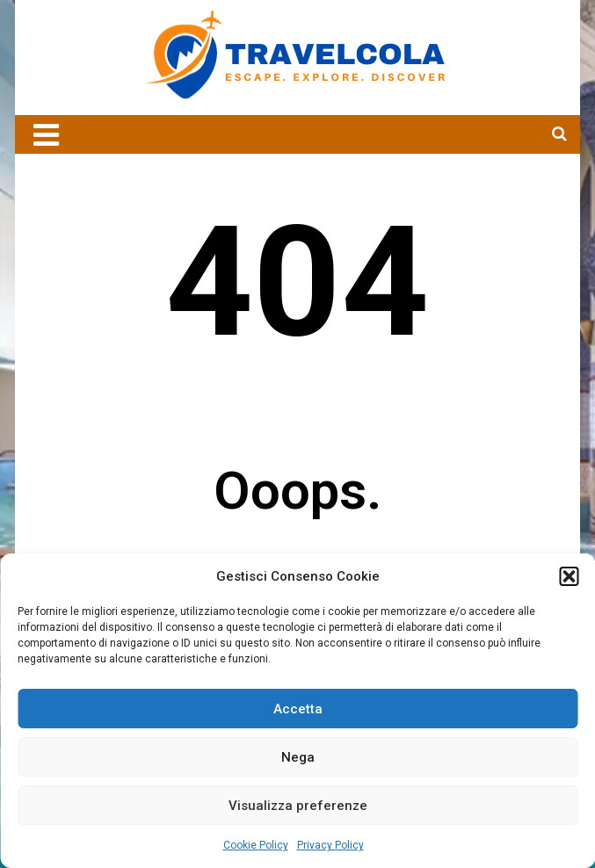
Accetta (298, 709)
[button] (569, 576)
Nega (298, 757)
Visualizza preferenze (298, 806)
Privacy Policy (330, 845)
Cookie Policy (256, 845)
